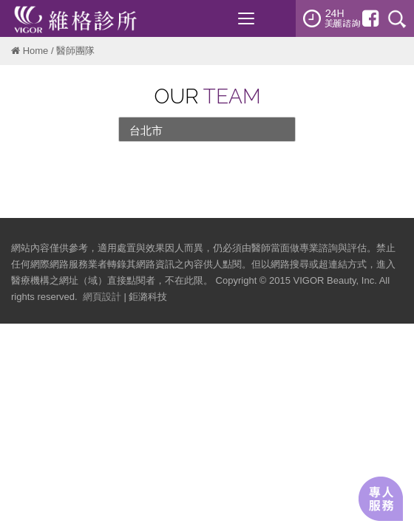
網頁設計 (102, 297)
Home (36, 51)
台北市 (146, 130)
